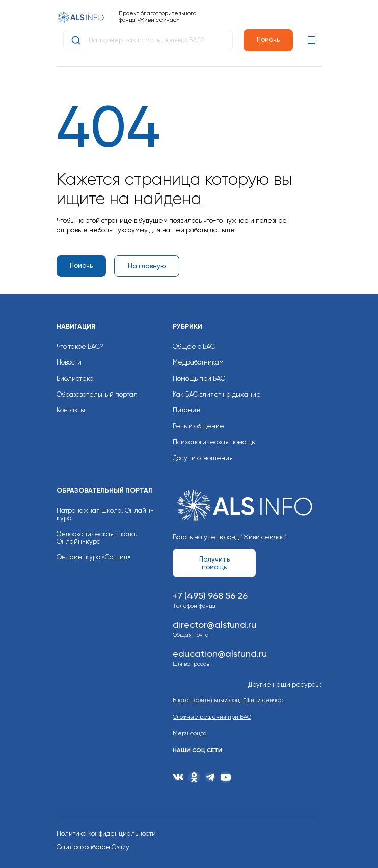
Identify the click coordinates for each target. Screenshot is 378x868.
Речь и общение (198, 426)
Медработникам (198, 362)
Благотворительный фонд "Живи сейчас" (229, 700)
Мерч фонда (190, 733)
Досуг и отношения (203, 458)
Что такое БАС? (80, 346)
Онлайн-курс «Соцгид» (93, 557)
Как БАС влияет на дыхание (217, 394)
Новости (69, 362)
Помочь (268, 39)
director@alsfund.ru (214, 624)
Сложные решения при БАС (212, 717)
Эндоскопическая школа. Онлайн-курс (97, 538)
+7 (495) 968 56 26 (210, 595)
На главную (147, 266)
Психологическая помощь (214, 442)
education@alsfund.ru (220, 653)
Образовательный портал (97, 394)
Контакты (71, 410)
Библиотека (75, 379)
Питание (187, 410)
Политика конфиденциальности (106, 834)
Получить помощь (214, 563)
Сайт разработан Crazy (93, 847)
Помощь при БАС (199, 379)
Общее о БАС (194, 346)
